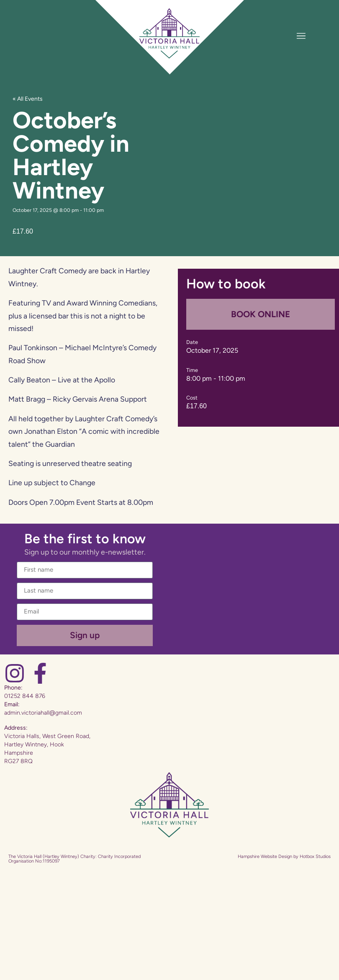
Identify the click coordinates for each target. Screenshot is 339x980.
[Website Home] (170, 33)
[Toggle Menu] (301, 36)
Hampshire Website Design (265, 857)
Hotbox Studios (315, 857)
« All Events (28, 99)
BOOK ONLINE (261, 314)
